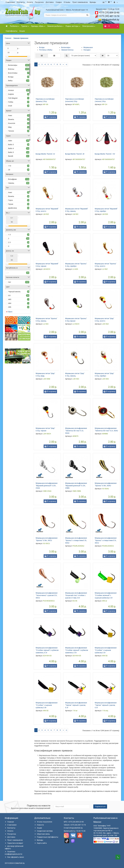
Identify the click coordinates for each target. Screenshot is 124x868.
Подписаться (100, 806)
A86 (10, 307)
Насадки (87, 50)
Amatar (11, 90)
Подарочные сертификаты (46, 837)
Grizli (10, 106)
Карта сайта (41, 843)
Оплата (30, 2)
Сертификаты (12, 31)
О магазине (10, 2)
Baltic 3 (11, 145)
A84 (10, 303)
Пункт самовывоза (80, 2)
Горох (10, 200)
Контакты (21, 2)
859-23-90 (109, 13)
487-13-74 (109, 16)
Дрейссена (12, 208)
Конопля (12, 123)
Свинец (11, 183)
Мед (10, 127)
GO (9, 295)
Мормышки (88, 47)
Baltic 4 (11, 148)
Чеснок (11, 131)
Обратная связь (42, 834)
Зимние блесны (67, 50)
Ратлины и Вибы (46, 50)
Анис (10, 115)
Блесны (11, 69)
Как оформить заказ (14, 857)
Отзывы (67, 2)
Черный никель (14, 292)
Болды (11, 77)
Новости (39, 825)
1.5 (9, 235)
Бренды (93, 2)
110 (10, 166)
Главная (8, 38)
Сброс (9, 312)
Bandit (11, 156)
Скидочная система (43, 831)
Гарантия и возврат (14, 843)
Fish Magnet (13, 98)
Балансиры (13, 65)
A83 (10, 299)
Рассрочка (39, 2)
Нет (10, 282)
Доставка (50, 2)
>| (66, 64)
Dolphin (11, 94)
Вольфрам (12, 179)
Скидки (59, 2)
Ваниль (11, 119)
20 (9, 170)
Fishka (11, 102)
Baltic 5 (11, 152)
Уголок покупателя (43, 822)
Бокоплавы (13, 73)
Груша (11, 204)
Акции (22, 31)
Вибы (10, 81)
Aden (10, 141)
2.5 (9, 242)
